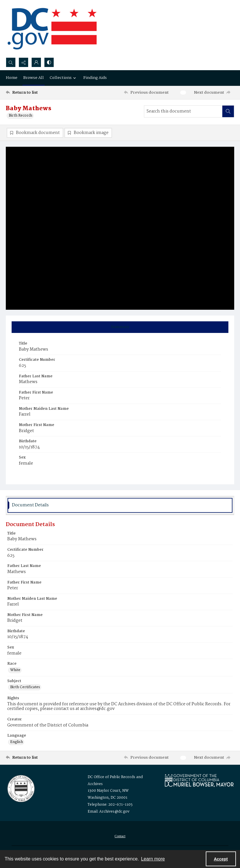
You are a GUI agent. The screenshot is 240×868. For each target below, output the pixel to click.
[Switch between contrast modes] (49, 62)
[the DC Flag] (52, 29)
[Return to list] (36, 93)
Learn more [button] (153, 859)
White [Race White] (15, 670)
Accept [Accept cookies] (221, 859)
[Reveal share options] (24, 62)
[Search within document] (228, 111)
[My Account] (36, 62)
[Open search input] (11, 62)
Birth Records (21, 116)
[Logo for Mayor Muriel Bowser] (199, 780)
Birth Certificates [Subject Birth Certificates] (25, 687)
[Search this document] (183, 111)
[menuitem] (120, 836)
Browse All (34, 78)
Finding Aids (95, 78)
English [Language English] (17, 742)
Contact (120, 836)
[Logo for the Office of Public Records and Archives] (20, 788)
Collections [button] (64, 78)
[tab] (120, 327)
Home (12, 78)
